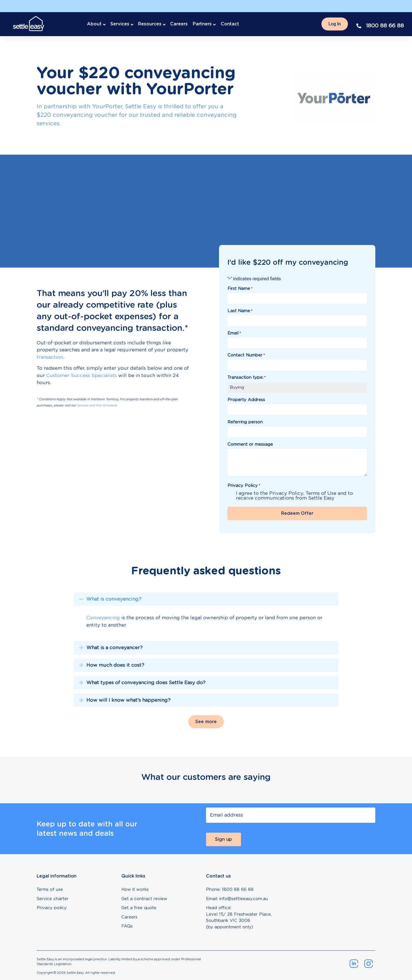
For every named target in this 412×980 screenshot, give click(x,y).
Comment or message (250, 444)
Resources (150, 24)
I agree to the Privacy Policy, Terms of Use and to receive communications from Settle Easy (294, 496)
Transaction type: (247, 378)
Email (234, 333)
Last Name (240, 311)
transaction (50, 357)
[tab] (206, 615)
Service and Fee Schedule (97, 405)
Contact (230, 24)
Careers (179, 24)
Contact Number (246, 355)
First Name (240, 289)
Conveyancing (103, 618)
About (94, 24)
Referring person (245, 422)
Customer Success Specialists (82, 375)
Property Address (246, 400)
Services (120, 24)
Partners (202, 24)
